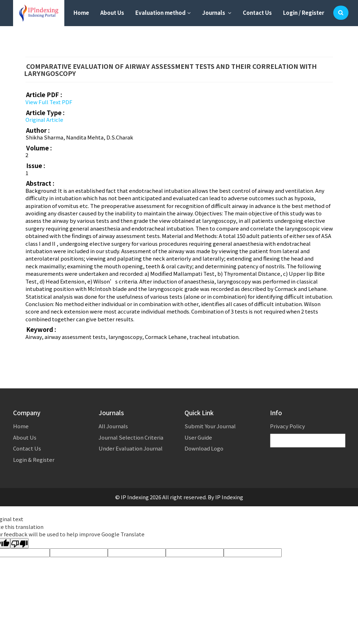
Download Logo (204, 448)
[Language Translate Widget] (312, 441)
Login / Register (304, 13)
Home (81, 13)
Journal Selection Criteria (131, 437)
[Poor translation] (19, 543)
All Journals (113, 426)
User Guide (198, 437)
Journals (217, 13)
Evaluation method (163, 13)
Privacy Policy (287, 426)
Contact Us (257, 13)
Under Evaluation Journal (131, 448)
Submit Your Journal (210, 426)
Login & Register (34, 460)
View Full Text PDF (49, 102)
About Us (112, 13)
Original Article (44, 120)
